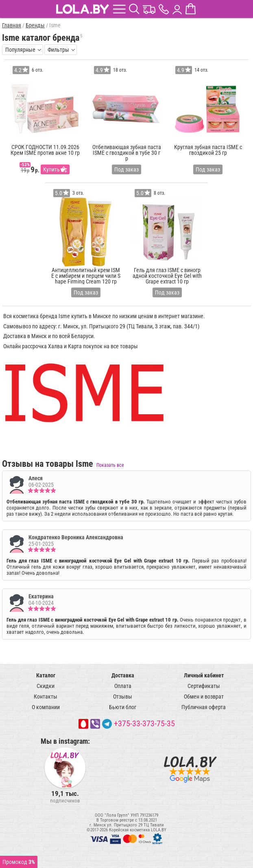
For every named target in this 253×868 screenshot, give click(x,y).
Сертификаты (204, 686)
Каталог (46, 675)
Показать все (110, 465)
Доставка (123, 675)
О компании (46, 707)
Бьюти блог (123, 707)
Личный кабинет (204, 675)
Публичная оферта (204, 707)
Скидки (46, 686)
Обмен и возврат (204, 697)
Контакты (46, 697)
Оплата (123, 686)
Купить (51, 169)
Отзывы (123, 697)
